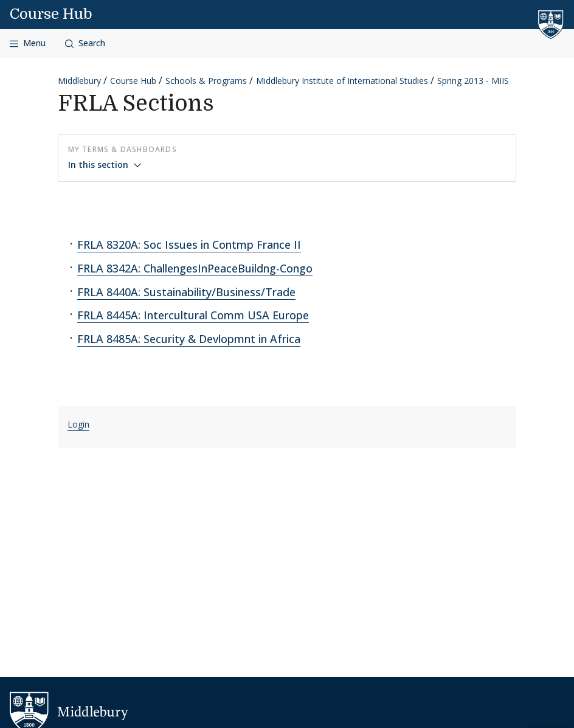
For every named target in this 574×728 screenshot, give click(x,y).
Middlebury (79, 81)
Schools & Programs (206, 81)
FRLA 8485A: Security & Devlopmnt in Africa (189, 339)
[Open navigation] (28, 43)
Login (78, 424)
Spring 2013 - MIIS (473, 81)
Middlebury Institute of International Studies (342, 81)
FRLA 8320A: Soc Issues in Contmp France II (189, 244)
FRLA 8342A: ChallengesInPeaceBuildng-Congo (195, 268)
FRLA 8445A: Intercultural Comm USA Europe (193, 315)
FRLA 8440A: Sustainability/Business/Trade (186, 292)
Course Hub (51, 14)
